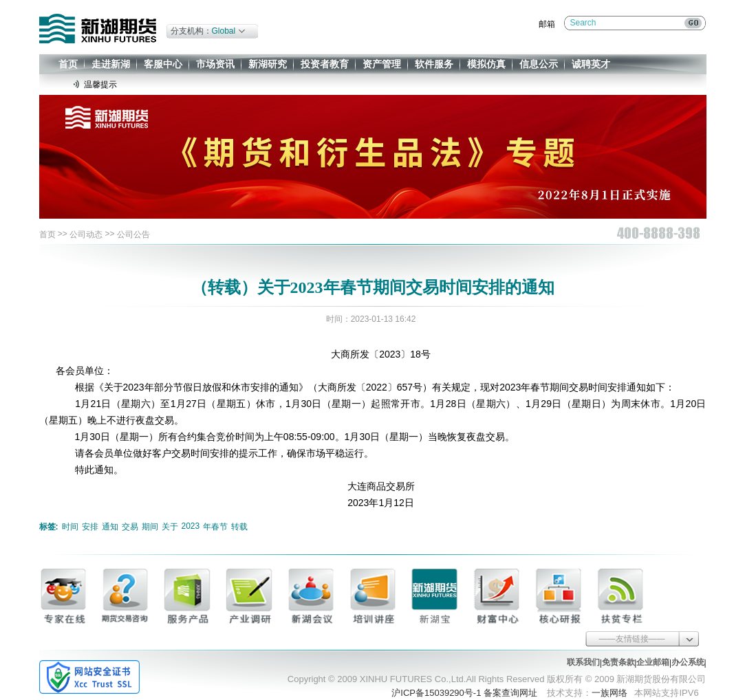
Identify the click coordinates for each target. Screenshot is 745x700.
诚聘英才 (591, 64)
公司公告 (133, 234)
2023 (191, 526)
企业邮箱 (653, 662)
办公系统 (688, 662)
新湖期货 (98, 29)
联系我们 (583, 662)
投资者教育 (325, 64)
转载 (239, 527)
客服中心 (163, 64)
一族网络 (609, 693)
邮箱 (547, 24)
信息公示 (539, 64)
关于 (170, 527)
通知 (110, 527)
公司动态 (86, 234)
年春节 (215, 527)
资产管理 (382, 64)
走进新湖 (111, 64)
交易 (130, 527)
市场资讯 (215, 64)
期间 (150, 527)
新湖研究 (268, 64)
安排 (90, 527)
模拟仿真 (486, 64)
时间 (70, 527)
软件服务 (434, 64)
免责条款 (618, 662)
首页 (68, 64)
